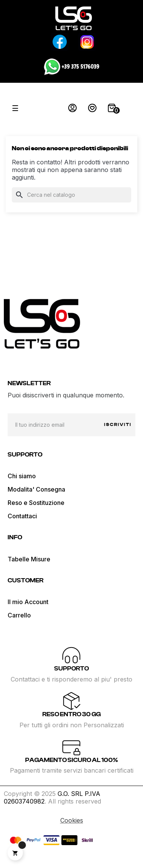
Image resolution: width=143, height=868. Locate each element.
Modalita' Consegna (36, 489)
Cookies (72, 820)
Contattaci (22, 516)
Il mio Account (28, 602)
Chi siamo (22, 476)
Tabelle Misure (29, 559)
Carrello (19, 615)
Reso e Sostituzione (36, 503)
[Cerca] (71, 195)
